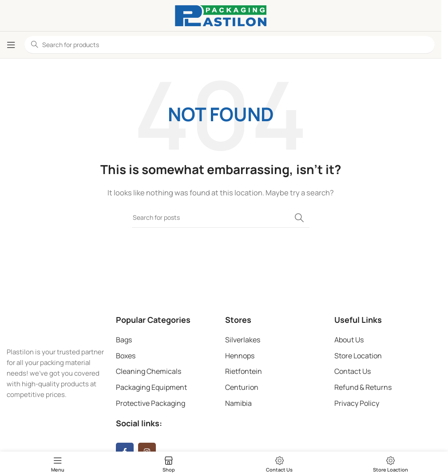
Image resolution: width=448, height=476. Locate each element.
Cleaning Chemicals (149, 371)
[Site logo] (221, 15)
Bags (124, 340)
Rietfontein (244, 371)
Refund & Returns (363, 387)
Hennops (240, 356)
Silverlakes (243, 340)
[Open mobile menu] (11, 45)
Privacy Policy (357, 403)
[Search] (221, 218)
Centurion (242, 387)
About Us (349, 340)
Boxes (126, 356)
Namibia (238, 403)
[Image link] (57, 326)
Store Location (358, 356)
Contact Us (353, 371)
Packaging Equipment (151, 387)
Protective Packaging (151, 403)
